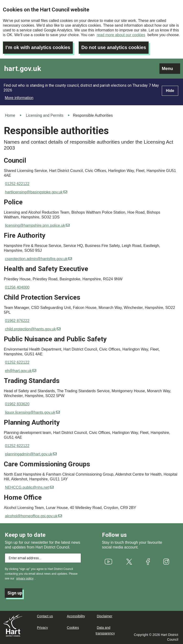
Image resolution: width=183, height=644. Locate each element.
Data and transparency (105, 630)
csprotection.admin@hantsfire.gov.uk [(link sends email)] (38, 259)
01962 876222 (17, 320)
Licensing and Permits (45, 115)
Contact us (45, 616)
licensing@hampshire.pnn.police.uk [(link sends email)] (37, 225)
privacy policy (25, 578)
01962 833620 (17, 404)
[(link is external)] (108, 561)
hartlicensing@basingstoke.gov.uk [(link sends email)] (36, 192)
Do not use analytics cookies (115, 47)
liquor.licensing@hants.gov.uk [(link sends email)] (32, 412)
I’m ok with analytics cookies (38, 47)
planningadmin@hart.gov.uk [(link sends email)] (31, 454)
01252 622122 (17, 184)
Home (10, 115)
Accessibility (76, 616)
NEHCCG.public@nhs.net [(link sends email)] (29, 487)
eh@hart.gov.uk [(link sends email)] (21, 370)
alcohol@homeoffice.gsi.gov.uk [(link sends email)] (33, 516)
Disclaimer (104, 616)
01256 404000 (17, 287)
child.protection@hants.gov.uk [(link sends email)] (33, 329)
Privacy (42, 627)
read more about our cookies (121, 35)
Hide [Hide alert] (170, 90)
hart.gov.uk (23, 68)
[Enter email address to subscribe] (43, 558)
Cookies (73, 627)
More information (19, 97)
